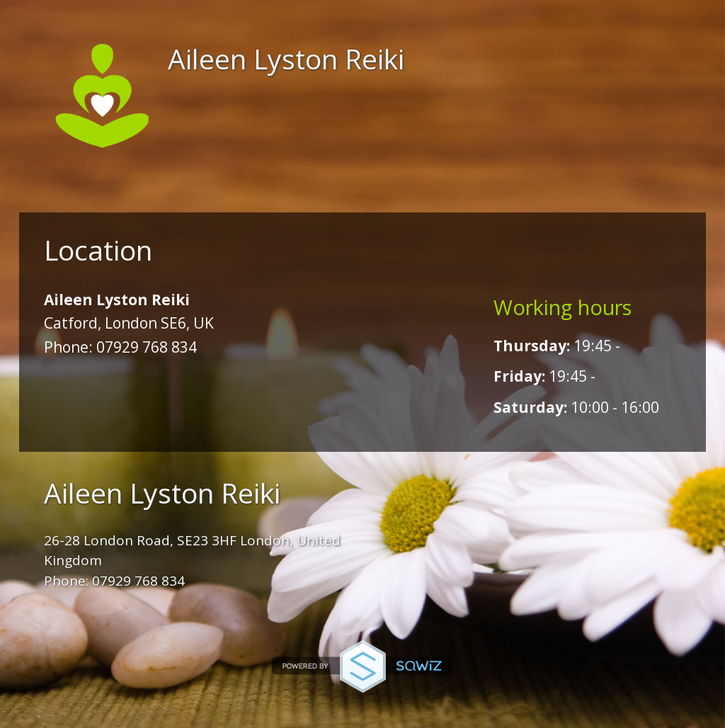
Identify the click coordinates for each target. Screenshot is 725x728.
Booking (297, 191)
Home (97, 191)
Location (423, 191)
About (189, 191)
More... (538, 191)
